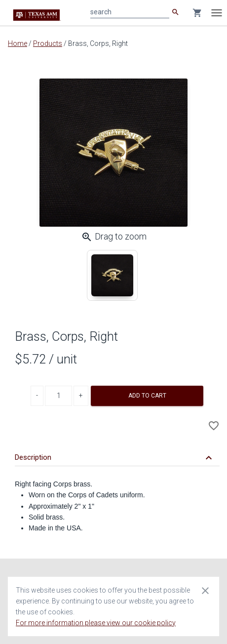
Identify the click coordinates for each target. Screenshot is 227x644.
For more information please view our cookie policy (96, 623)
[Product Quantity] (58, 396)
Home (18, 43)
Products (48, 43)
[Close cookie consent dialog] (205, 590)
